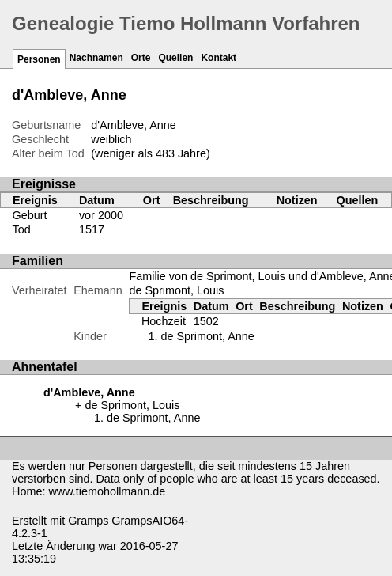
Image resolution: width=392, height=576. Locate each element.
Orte (141, 58)
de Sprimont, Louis (176, 290)
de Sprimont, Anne (207, 336)
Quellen (175, 58)
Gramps (88, 521)
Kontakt (219, 58)
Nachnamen (96, 58)
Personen (39, 59)
